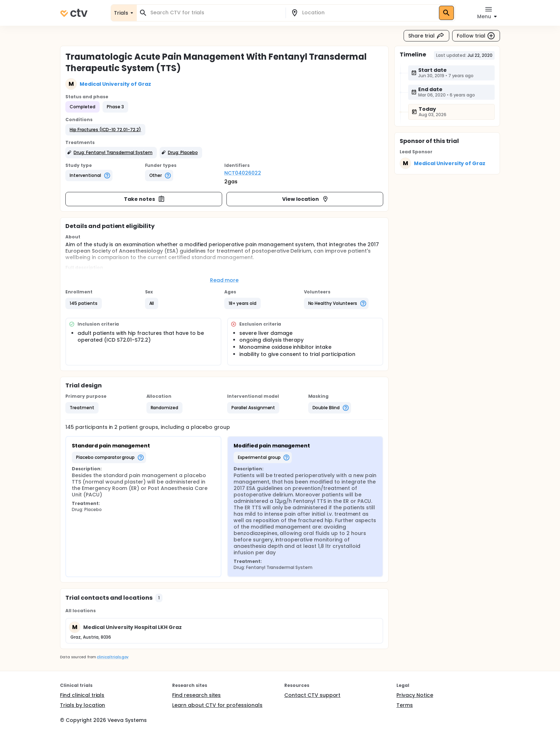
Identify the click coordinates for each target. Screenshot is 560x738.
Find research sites (196, 695)
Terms (405, 705)
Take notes (144, 199)
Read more (224, 280)
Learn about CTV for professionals (217, 705)
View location (306, 199)
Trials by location (82, 705)
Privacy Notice (415, 695)
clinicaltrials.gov (112, 657)
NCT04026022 (243, 173)
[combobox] (215, 13)
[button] (105, 130)
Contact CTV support (312, 695)
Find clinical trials (82, 695)
